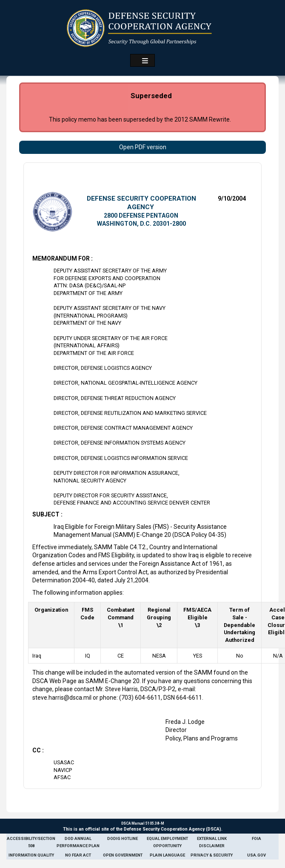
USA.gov (256, 855)
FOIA (256, 838)
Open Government (123, 855)
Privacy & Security (212, 855)
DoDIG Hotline (123, 838)
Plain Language (167, 855)
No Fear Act (78, 855)
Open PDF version (143, 147)
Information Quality (31, 855)
